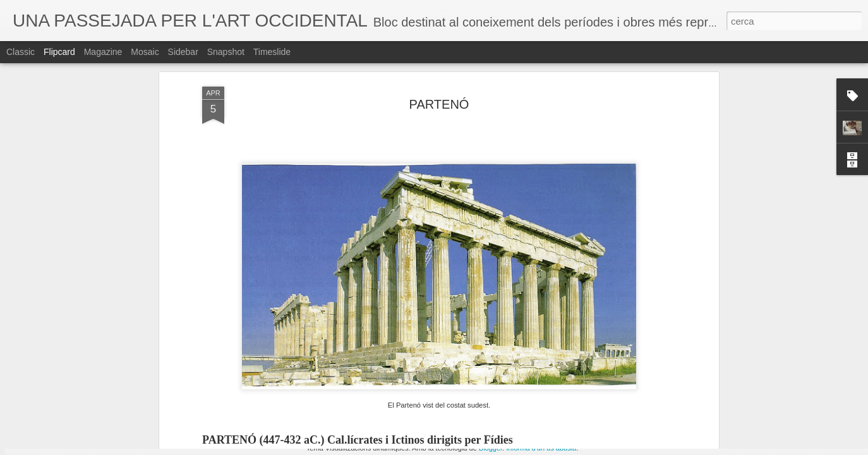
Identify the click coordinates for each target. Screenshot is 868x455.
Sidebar (183, 52)
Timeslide (272, 52)
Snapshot (226, 52)
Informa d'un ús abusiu (541, 448)
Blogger (491, 448)
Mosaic (145, 52)
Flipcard (59, 52)
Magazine (103, 52)
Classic (21, 52)
